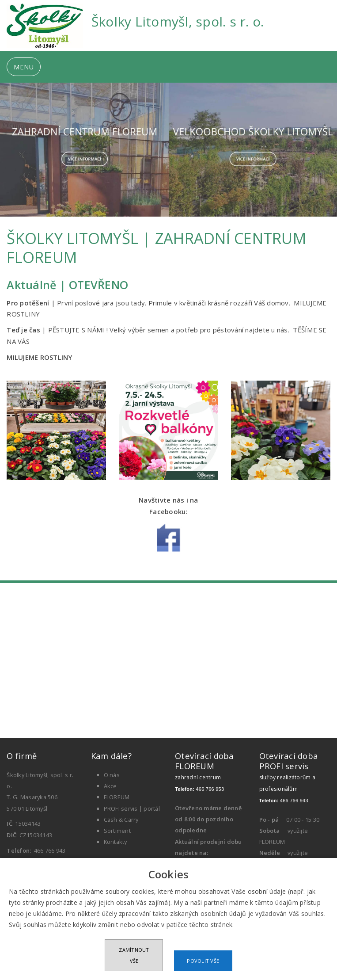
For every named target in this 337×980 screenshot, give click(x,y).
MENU (24, 67)
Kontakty (115, 842)
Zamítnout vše (134, 955)
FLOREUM (117, 797)
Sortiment (117, 831)
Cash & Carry (121, 820)
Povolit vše (203, 961)
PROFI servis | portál (132, 808)
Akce (110, 786)
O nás (112, 775)
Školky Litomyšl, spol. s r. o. (178, 21)
